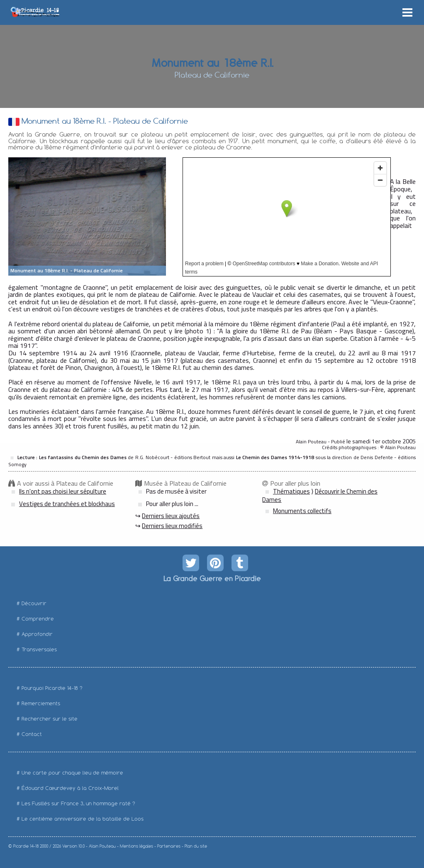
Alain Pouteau (102, 846)
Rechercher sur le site (50, 719)
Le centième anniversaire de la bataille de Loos (83, 819)
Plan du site (196, 846)
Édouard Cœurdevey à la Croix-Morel (70, 788)
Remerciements (41, 703)
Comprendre (38, 619)
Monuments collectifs (302, 511)
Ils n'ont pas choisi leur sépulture (63, 491)
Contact (32, 734)
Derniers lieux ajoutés (171, 516)
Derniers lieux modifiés (172, 526)
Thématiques (291, 491)
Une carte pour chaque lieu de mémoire (72, 773)
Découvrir (34, 603)
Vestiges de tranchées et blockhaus (67, 504)
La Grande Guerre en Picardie (212, 578)
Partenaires (169, 846)
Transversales (39, 649)
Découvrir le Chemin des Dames (320, 496)
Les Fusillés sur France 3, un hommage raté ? (78, 803)
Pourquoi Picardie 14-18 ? (52, 688)
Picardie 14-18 (26, 846)
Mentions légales (136, 846)
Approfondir (37, 634)
